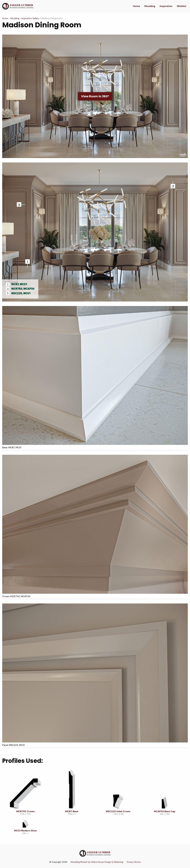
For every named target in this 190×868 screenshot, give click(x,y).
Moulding (150, 6)
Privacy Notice (134, 862)
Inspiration (166, 6)
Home (137, 6)
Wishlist (182, 6)
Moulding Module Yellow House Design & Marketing (97, 862)
